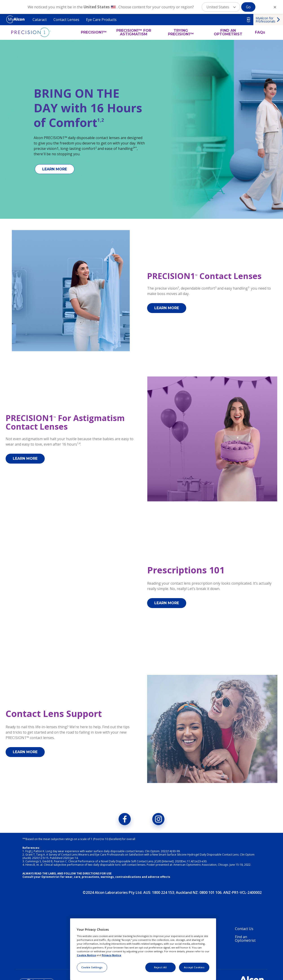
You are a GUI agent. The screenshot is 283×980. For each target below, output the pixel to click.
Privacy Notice (111, 955)
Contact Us (244, 932)
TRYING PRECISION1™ (181, 32)
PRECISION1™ (94, 32)
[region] (143, 949)
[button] (221, 7)
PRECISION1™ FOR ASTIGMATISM (134, 32)
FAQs (260, 32)
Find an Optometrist (245, 942)
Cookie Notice (86, 955)
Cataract (40, 20)
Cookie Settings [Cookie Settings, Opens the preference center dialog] (92, 967)
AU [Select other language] (249, 20)
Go (248, 7)
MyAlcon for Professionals (265, 20)
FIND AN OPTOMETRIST (228, 32)
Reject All (160, 967)
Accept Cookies (194, 967)
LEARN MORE (55, 169)
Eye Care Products (101, 20)
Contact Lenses (66, 20)
